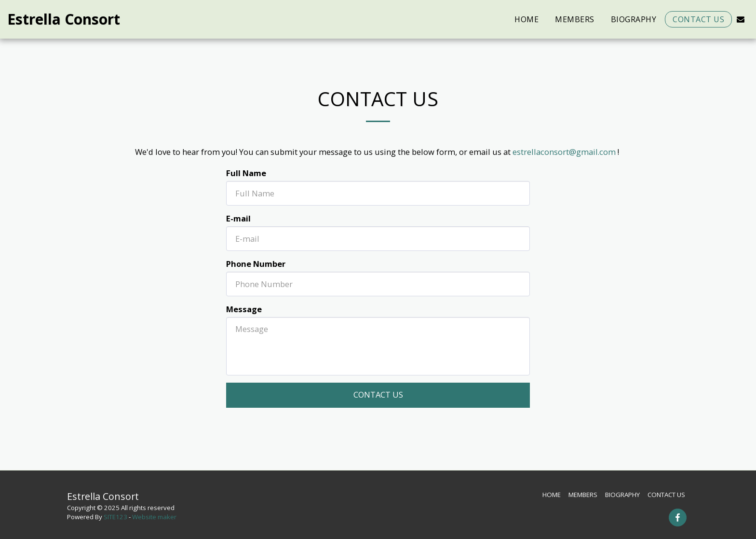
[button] (741, 19)
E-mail (238, 218)
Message (244, 309)
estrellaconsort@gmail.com (564, 152)
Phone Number (256, 264)
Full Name (246, 173)
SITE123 (115, 517)
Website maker (154, 517)
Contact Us (378, 394)
